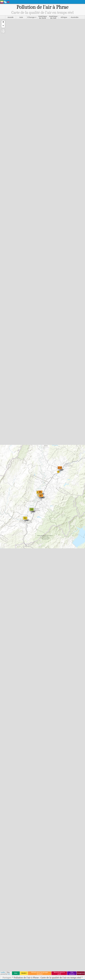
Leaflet (3, 972)
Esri (9, 974)
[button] (3, 22)
